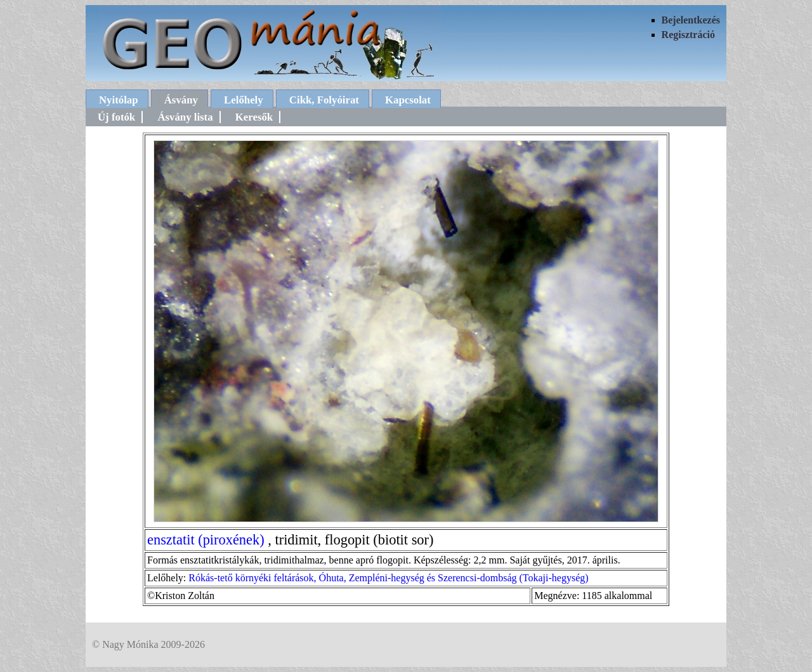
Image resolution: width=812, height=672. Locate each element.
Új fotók (116, 117)
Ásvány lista (185, 117)
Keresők (254, 117)
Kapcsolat (408, 100)
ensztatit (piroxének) (206, 540)
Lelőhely (244, 100)
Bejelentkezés (691, 20)
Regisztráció (688, 35)
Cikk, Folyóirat (324, 100)
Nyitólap (119, 100)
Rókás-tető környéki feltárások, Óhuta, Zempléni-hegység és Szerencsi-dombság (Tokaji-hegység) (388, 578)
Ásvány (181, 100)
